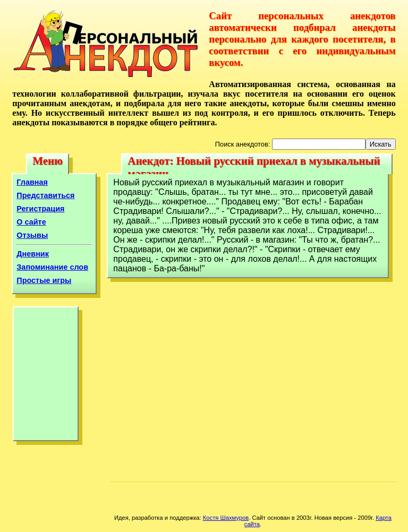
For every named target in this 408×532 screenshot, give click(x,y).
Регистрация (40, 209)
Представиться (45, 195)
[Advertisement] (46, 376)
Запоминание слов (52, 267)
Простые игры (44, 280)
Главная (32, 182)
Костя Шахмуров (226, 518)
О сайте (31, 222)
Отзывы (32, 235)
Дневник (33, 254)
